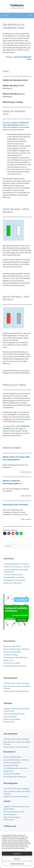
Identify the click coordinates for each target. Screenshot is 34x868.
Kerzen (14, 123)
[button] (5, 533)
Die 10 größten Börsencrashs (14, 714)
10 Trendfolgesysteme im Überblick (16, 564)
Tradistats (17, 5)
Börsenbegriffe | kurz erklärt (14, 577)
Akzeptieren (17, 854)
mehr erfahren (26, 472)
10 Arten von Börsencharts (13, 575)
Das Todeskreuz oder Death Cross (16, 657)
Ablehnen (17, 859)
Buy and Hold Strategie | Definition (16, 649)
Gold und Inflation (10, 717)
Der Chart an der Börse (12, 663)
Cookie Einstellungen (17, 864)
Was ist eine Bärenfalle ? (12, 646)
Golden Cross (8, 660)
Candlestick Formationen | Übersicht (17, 567)
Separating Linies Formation (15, 505)
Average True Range (11, 655)
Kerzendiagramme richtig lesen (15, 666)
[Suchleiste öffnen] (31, 15)
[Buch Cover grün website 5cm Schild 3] (17, 629)
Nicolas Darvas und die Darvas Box (16, 691)
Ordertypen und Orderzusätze (15, 580)
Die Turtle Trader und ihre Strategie (16, 683)
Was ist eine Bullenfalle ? (12, 652)
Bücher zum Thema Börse (13, 583)
